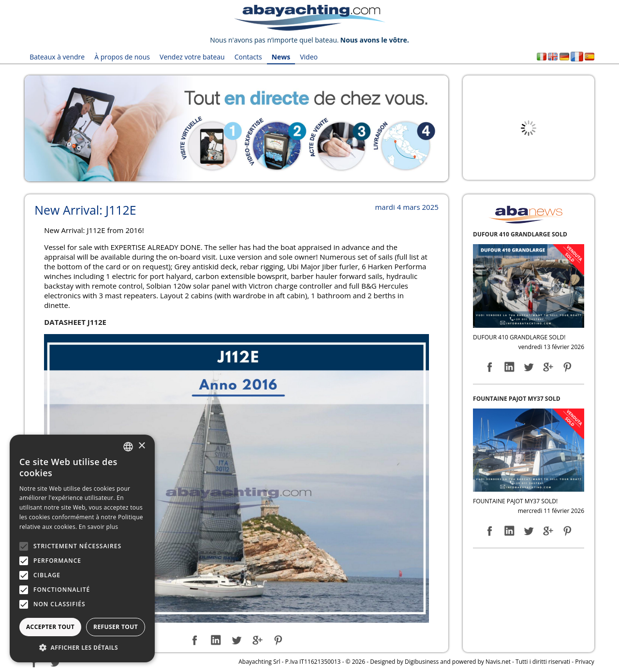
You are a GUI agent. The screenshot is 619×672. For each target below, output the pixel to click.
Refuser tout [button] (116, 627)
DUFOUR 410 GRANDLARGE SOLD (520, 234)
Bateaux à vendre (57, 57)
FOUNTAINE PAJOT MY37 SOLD (517, 399)
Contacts (248, 57)
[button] (82, 648)
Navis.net (498, 662)
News (281, 57)
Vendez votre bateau (192, 57)
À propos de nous (122, 57)
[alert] (82, 548)
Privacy (585, 662)
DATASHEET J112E (75, 322)
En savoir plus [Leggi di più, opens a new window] (98, 527)
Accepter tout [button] (50, 627)
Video (309, 57)
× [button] (141, 446)
